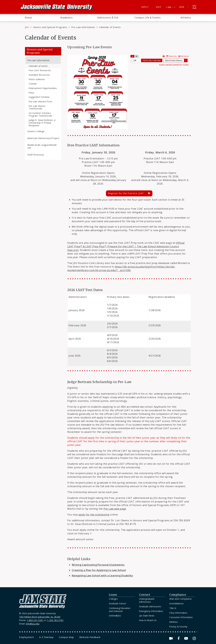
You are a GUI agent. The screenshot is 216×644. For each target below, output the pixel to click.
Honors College (36, 131)
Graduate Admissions (150, 606)
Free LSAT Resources (40, 70)
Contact (33, 84)
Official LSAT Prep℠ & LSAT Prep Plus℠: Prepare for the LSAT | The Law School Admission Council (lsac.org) (126, 246)
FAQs (31, 93)
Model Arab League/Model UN (42, 146)
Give (182, 7)
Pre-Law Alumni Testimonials (37, 107)
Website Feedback (90, 637)
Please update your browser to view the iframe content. (159, 61)
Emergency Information (151, 611)
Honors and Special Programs (50, 27)
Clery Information (178, 613)
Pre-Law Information (83, 27)
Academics (66, 18)
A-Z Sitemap (46, 637)
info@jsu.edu (33, 624)
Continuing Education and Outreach (120, 610)
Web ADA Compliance (181, 599)
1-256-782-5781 (55, 620)
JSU (27, 27)
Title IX (173, 608)
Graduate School (117, 603)
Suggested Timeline (39, 97)
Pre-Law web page (115, 509)
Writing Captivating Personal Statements (98, 565)
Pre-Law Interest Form (40, 101)
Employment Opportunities (43, 88)
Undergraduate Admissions (147, 600)
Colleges (113, 599)
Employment (26, 637)
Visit (159, 7)
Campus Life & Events (148, 18)
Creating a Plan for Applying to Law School (99, 570)
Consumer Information (181, 617)
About (28, 18)
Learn (113, 595)
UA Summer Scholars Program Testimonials (40, 114)
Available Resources (39, 75)
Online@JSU (115, 616)
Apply (145, 7)
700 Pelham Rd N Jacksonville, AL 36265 (40, 617)
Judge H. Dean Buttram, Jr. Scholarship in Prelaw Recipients (42, 123)
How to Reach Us (148, 620)
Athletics (186, 18)
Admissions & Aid (108, 18)
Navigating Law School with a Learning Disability (102, 576)
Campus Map (66, 637)
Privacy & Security (178, 627)
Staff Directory (36, 155)
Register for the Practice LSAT (126, 193)
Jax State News (147, 616)
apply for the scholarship (94, 515)
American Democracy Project (43, 138)
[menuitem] (28, 18)
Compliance (178, 595)
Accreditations (177, 603)
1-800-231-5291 (35, 620)
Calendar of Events (38, 66)
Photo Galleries (37, 79)
